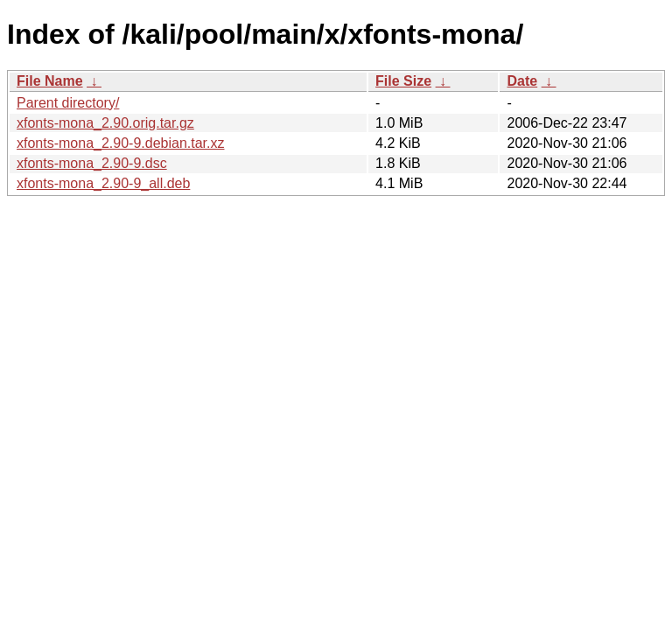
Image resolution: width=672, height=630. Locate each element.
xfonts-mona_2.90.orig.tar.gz (105, 123)
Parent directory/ (68, 103)
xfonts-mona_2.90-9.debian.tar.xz (120, 143)
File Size (403, 81)
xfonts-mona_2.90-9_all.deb (103, 183)
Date (522, 81)
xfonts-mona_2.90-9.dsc (92, 163)
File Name (50, 81)
